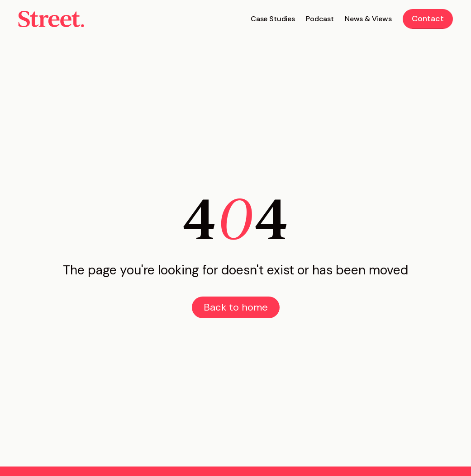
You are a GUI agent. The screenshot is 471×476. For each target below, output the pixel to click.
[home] (51, 19)
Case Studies (273, 19)
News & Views (368, 19)
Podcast (320, 19)
